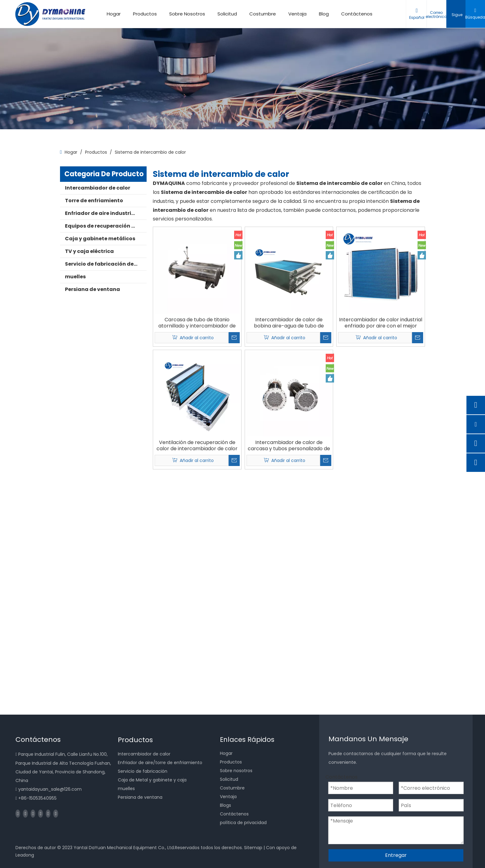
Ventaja (297, 14)
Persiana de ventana (92, 289)
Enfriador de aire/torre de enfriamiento (160, 763)
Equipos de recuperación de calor (106, 226)
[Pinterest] (56, 813)
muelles (75, 277)
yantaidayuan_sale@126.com (50, 789)
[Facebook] (18, 813)
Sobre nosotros (236, 771)
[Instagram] (48, 813)
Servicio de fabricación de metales (106, 264)
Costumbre (263, 14)
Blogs (225, 805)
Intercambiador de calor (98, 188)
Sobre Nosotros (187, 14)
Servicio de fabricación (143, 771)
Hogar (114, 14)
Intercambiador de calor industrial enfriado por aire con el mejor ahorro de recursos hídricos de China (381, 323)
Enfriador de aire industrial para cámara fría (106, 213)
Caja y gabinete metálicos (100, 239)
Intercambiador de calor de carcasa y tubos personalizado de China (289, 446)
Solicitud (227, 14)
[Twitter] (33, 813)
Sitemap (253, 848)
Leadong (25, 855)
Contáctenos (357, 14)
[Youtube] (40, 813)
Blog (324, 14)
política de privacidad (243, 823)
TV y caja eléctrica (89, 251)
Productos (145, 14)
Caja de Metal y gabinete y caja (152, 780)
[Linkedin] (25, 813)
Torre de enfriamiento (94, 201)
